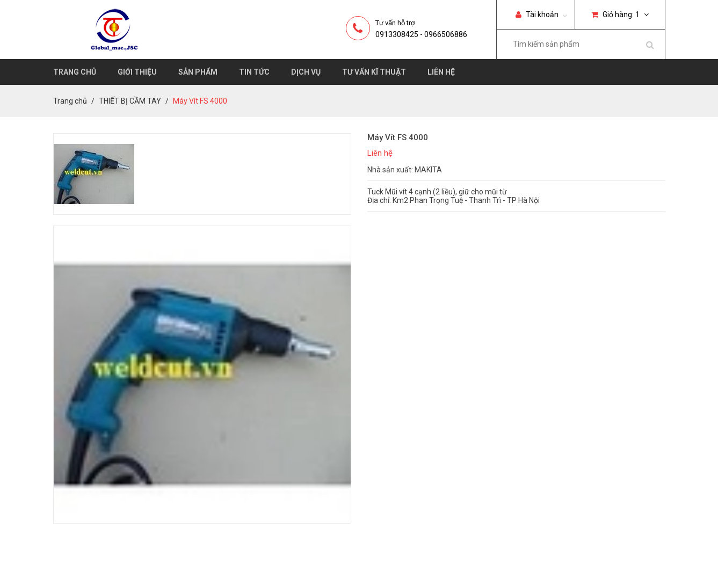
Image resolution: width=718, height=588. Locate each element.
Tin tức (254, 72)
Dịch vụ (306, 72)
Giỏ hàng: (620, 14)
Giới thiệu (137, 72)
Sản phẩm (198, 72)
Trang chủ (75, 72)
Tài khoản (537, 14)
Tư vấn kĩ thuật (374, 72)
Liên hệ (441, 72)
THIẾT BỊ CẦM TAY (130, 101)
